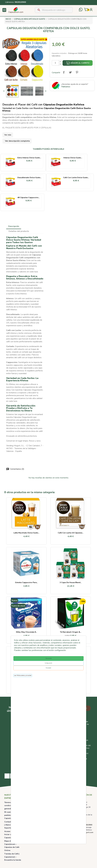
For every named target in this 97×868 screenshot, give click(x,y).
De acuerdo (49, 658)
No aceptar (48, 668)
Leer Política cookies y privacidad (23, 675)
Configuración (48, 663)
